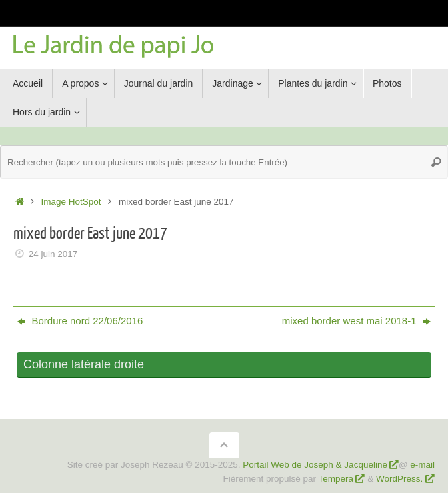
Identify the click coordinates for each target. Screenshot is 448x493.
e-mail (422, 465)
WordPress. (401, 479)
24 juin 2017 (53, 254)
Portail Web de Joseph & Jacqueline (315, 465)
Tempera (336, 479)
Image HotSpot (71, 202)
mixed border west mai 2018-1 (356, 321)
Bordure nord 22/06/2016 (80, 321)
